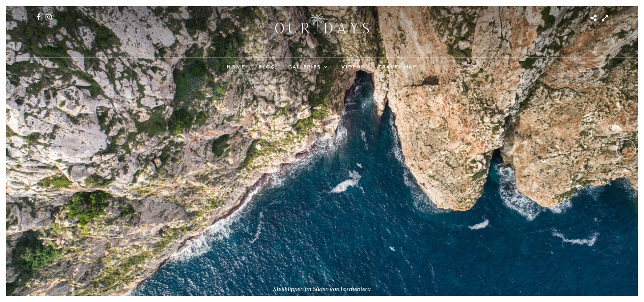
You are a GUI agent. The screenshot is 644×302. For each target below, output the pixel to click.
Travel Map (398, 67)
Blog (267, 67)
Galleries (304, 67)
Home (236, 67)
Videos (353, 67)
